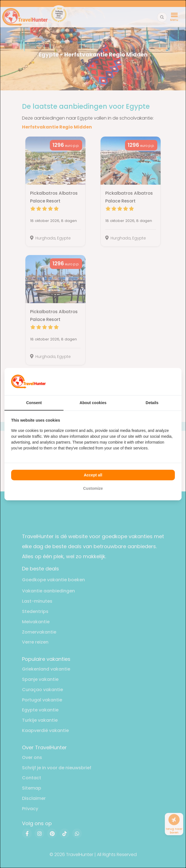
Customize (93, 488)
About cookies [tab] (93, 403)
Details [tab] (152, 403)
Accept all (93, 475)
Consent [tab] (34, 403)
